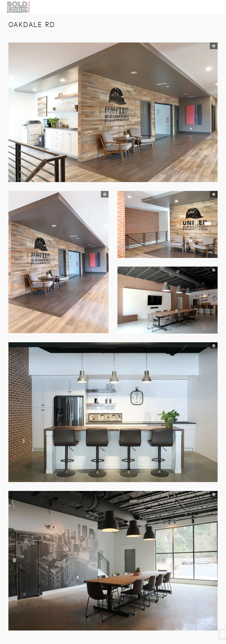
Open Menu (216, 10)
